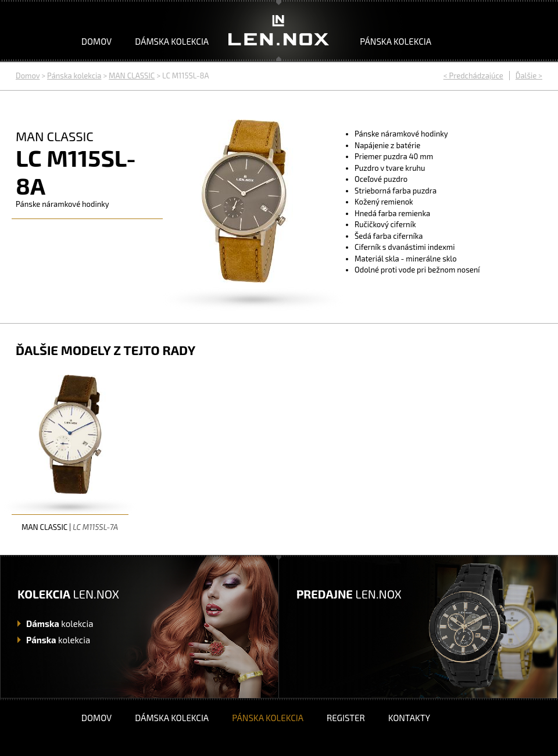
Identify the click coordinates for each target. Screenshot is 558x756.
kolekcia (60, 624)
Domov (96, 41)
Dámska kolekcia (172, 41)
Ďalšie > (529, 76)
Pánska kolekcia (396, 41)
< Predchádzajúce (473, 76)
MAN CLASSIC (132, 76)
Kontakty (409, 718)
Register (346, 718)
